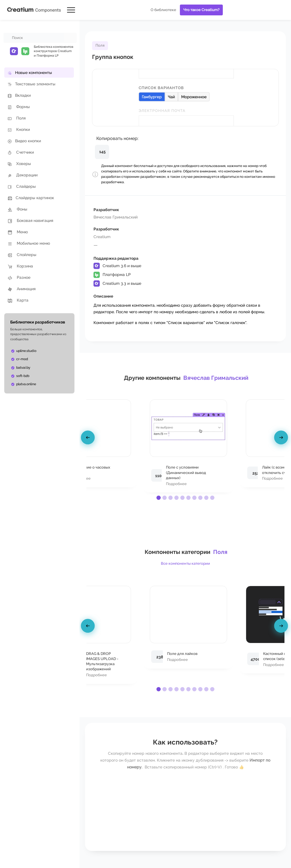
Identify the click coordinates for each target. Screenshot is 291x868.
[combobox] (34, 38)
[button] (158, 498)
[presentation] (89, 438)
